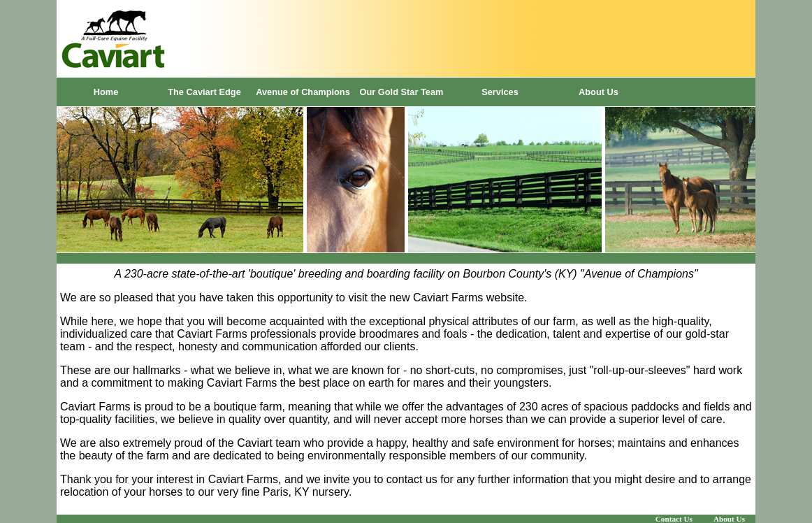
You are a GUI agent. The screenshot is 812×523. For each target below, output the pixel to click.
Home (106, 92)
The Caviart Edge (204, 92)
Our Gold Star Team (402, 92)
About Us (599, 92)
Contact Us (674, 519)
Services (500, 92)
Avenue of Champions (303, 92)
